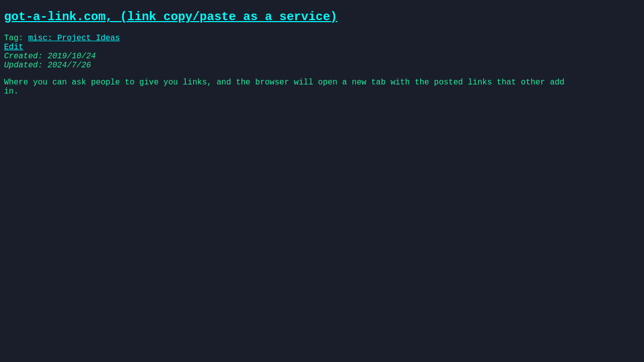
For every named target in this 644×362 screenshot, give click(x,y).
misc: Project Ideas (74, 42)
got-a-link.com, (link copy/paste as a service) (171, 18)
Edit (14, 53)
